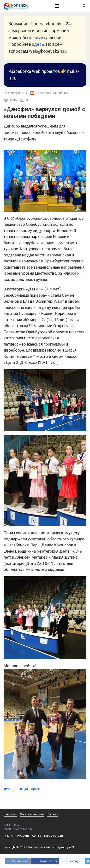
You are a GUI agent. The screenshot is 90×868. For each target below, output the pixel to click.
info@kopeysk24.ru (65, 847)
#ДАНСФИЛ (30, 789)
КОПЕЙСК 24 (24, 824)
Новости (23, 836)
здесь (38, 44)
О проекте (10, 814)
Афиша (36, 836)
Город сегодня (54, 836)
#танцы (10, 789)
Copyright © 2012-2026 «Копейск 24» (27, 847)
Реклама (52, 814)
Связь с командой (32, 814)
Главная (9, 836)
